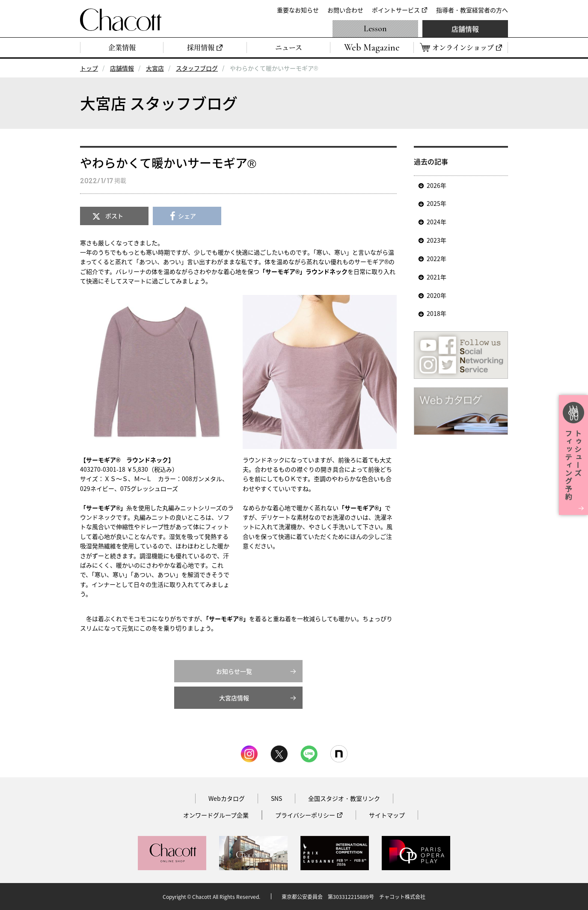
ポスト (114, 216)
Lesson (375, 29)
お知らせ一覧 (234, 671)
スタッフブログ (197, 68)
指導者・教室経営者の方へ (472, 10)
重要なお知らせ (298, 10)
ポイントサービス (396, 10)
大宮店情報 (234, 698)
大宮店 (155, 68)
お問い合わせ (345, 10)
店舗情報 (465, 29)
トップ (89, 68)
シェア (187, 216)
